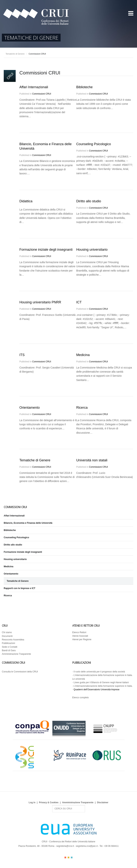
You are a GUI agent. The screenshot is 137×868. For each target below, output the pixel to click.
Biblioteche (84, 87)
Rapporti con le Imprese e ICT (19, 588)
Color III (72, 857)
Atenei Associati (80, 636)
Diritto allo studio (89, 201)
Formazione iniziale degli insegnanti (46, 250)
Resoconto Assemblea (13, 640)
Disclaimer (103, 802)
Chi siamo (7, 632)
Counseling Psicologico (94, 144)
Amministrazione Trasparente (16, 654)
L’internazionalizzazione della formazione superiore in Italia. (103, 686)
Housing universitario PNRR (40, 302)
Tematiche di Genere (15, 54)
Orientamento (30, 408)
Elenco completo (81, 698)
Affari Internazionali (34, 87)
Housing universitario (92, 250)
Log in (32, 802)
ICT (79, 302)
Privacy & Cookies (49, 802)
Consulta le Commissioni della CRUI (20, 672)
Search (52, 805)
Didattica (26, 201)
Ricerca (82, 408)
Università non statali (92, 460)
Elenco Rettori (79, 632)
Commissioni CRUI (42, 94)
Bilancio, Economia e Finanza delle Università (28, 523)
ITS (22, 355)
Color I (65, 857)
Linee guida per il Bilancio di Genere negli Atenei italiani (101, 682)
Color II (68, 857)
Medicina (83, 355)
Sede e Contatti (10, 647)
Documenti (7, 636)
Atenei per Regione (82, 639)
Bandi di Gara (9, 650)
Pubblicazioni (8, 643)
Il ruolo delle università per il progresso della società (99, 672)
